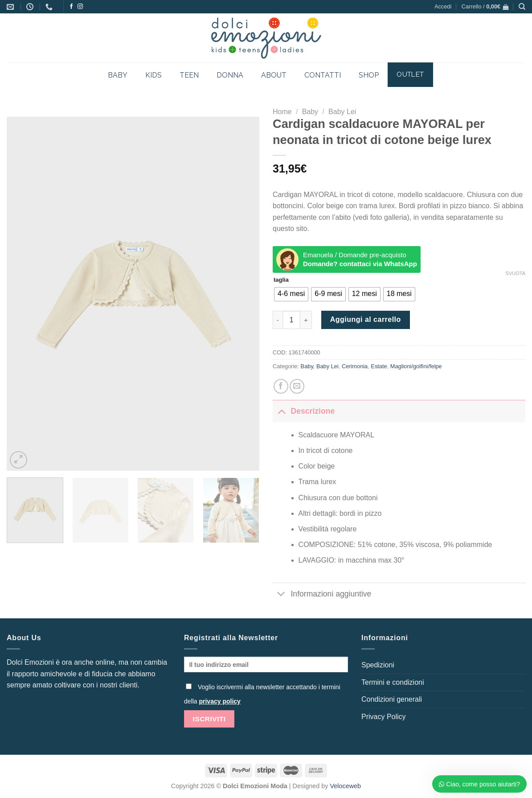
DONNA (230, 75)
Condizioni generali (392, 699)
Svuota (516, 273)
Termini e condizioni (393, 682)
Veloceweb (346, 786)
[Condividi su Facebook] (281, 386)
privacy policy (219, 701)
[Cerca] (522, 7)
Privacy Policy (384, 717)
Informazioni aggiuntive (322, 595)
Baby (310, 112)
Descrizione (304, 411)
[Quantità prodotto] (291, 320)
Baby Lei (342, 112)
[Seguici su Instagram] (80, 7)
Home (282, 112)
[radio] (291, 294)
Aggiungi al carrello (366, 319)
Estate (379, 366)
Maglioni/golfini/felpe (416, 366)
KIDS (153, 75)
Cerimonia (355, 366)
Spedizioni (378, 665)
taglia (281, 280)
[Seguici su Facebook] (71, 7)
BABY (118, 75)
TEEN (189, 75)
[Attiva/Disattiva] (281, 411)
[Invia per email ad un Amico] (297, 386)
